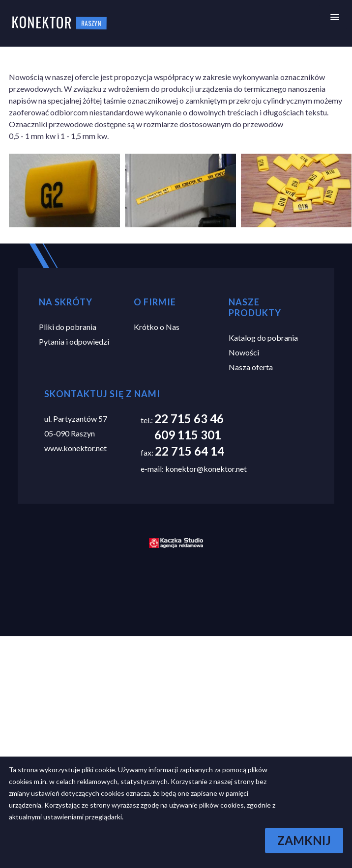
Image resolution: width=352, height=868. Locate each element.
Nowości (244, 352)
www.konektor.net (75, 448)
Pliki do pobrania (68, 327)
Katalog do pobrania (263, 338)
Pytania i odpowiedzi (74, 341)
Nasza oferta (251, 367)
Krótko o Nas (157, 327)
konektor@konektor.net (206, 469)
